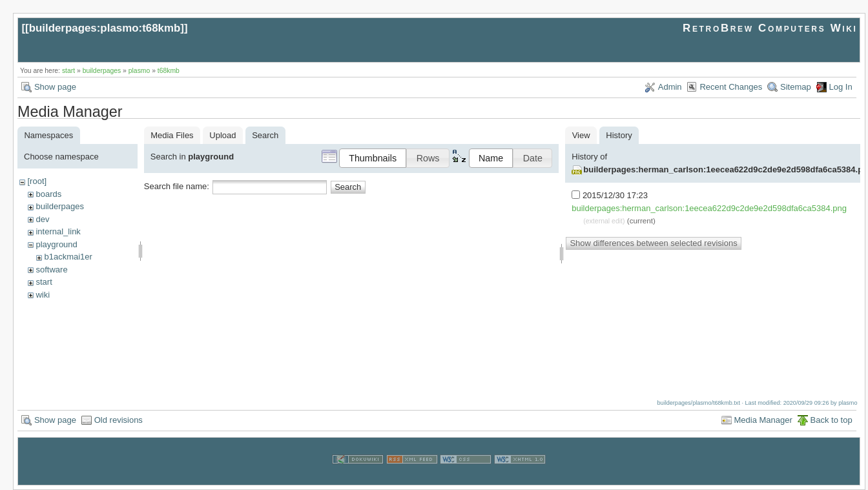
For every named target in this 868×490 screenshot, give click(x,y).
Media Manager (763, 420)
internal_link (58, 231)
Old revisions (119, 420)
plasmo (139, 71)
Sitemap (796, 87)
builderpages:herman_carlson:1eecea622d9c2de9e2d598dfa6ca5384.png (709, 208)
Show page (55, 87)
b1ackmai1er (68, 257)
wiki (43, 295)
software (51, 270)
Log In (841, 87)
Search (348, 187)
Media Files (172, 135)
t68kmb (169, 71)
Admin (670, 87)
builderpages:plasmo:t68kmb (105, 28)
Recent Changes (731, 87)
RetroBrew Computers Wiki (770, 28)
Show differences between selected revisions (653, 243)
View (581, 135)
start (68, 71)
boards (48, 194)
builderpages (102, 71)
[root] (37, 181)
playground (56, 244)
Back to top (832, 420)
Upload (222, 135)
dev (42, 219)
